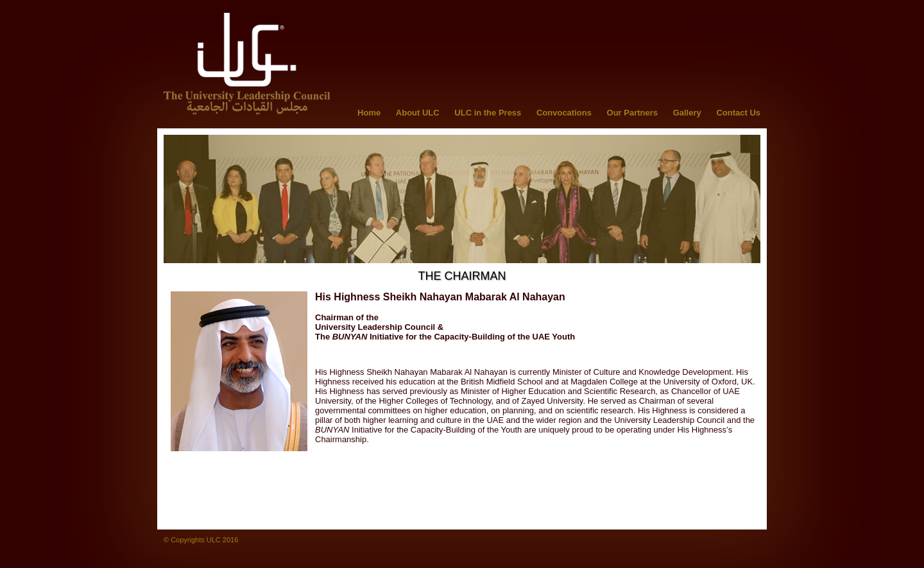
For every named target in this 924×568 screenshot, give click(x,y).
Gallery (687, 113)
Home (369, 113)
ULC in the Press (488, 113)
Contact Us (738, 113)
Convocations (564, 113)
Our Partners (632, 113)
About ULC (418, 113)
